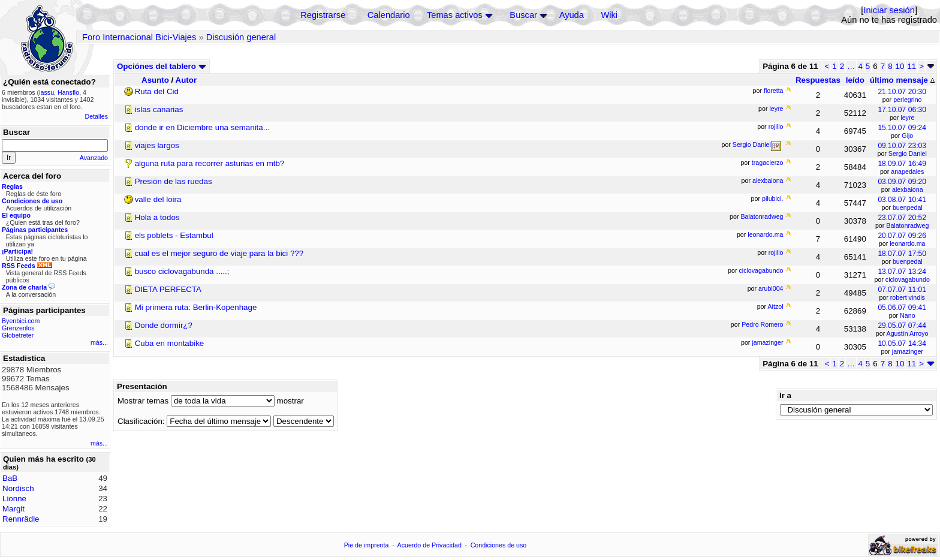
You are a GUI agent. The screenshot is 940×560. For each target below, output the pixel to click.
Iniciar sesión (889, 10)
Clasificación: (141, 421)
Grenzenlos (18, 328)
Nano (907, 315)
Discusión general (241, 37)
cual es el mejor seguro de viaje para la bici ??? (219, 253)
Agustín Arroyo (908, 333)
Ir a (785, 395)
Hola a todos (157, 217)
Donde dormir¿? (164, 325)
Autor (186, 80)
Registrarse (323, 15)
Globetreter (18, 335)
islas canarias (159, 109)
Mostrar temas (143, 401)
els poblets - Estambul (174, 235)
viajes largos (157, 145)
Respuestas (818, 80)
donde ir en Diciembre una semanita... (202, 127)
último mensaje (902, 80)
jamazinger (908, 351)
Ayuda (572, 15)
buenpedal (908, 207)
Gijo (907, 136)
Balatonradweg (907, 225)
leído (855, 80)
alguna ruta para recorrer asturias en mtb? (210, 163)
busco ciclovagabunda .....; (182, 271)
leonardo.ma (907, 243)
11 (912, 66)
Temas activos (455, 15)
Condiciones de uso (499, 545)
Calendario (389, 15)
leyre (907, 118)
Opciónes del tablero (162, 66)
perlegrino (907, 100)
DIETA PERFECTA (168, 289)
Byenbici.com (21, 321)
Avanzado (94, 158)
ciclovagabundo (908, 279)
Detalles (97, 116)
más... (99, 342)
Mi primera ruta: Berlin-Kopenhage (196, 307)
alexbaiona (908, 189)
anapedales (907, 171)
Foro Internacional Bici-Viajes (139, 37)
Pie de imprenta (367, 545)
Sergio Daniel (908, 153)
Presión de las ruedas (174, 181)
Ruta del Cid (157, 91)
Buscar (523, 15)
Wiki (609, 15)
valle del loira (158, 199)
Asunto (155, 80)
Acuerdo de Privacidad (430, 545)
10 (900, 66)
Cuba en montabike (170, 343)
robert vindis (908, 297)
